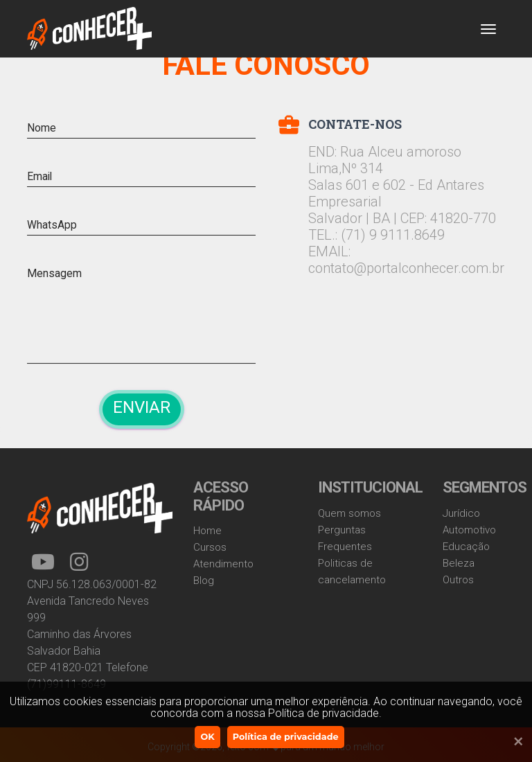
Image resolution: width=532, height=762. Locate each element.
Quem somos (349, 513)
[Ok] (511, 741)
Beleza (459, 563)
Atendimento (223, 564)
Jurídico (461, 513)
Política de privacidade (286, 737)
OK (207, 737)
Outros (458, 580)
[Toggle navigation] (488, 29)
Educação (466, 547)
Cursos (210, 547)
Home (207, 531)
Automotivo (469, 530)
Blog (204, 581)
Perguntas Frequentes (345, 538)
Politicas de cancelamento (352, 571)
